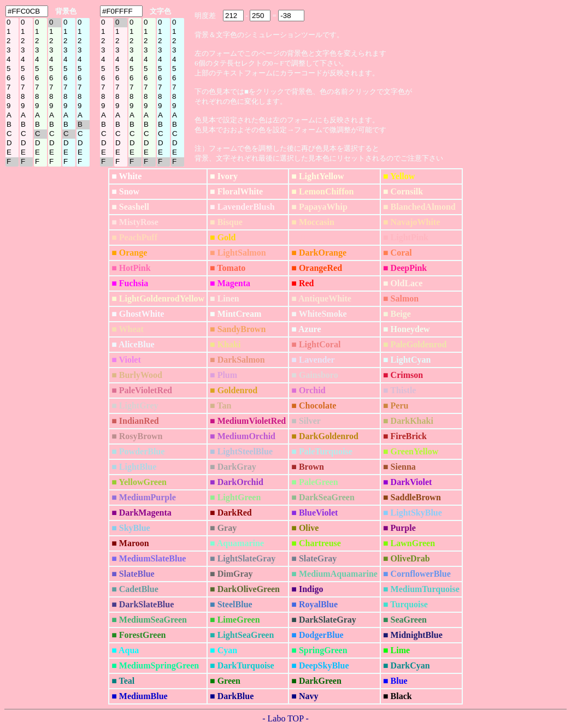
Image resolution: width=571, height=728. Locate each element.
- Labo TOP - (285, 718)
